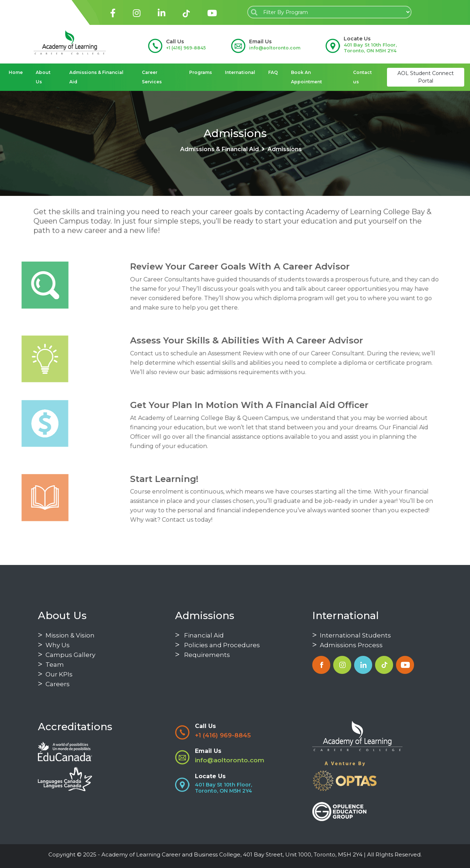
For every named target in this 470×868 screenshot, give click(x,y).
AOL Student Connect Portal (426, 77)
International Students (352, 635)
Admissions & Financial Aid (96, 77)
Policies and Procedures (217, 645)
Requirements (203, 655)
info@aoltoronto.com (275, 48)
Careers (54, 684)
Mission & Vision (66, 635)
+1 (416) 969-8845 (186, 48)
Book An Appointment (306, 77)
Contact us (362, 77)
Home (16, 72)
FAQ (273, 72)
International (240, 72)
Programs (201, 72)
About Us (43, 77)
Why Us (54, 645)
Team (51, 665)
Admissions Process (347, 645)
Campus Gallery (67, 655)
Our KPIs (55, 674)
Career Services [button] (152, 77)
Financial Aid (199, 635)
